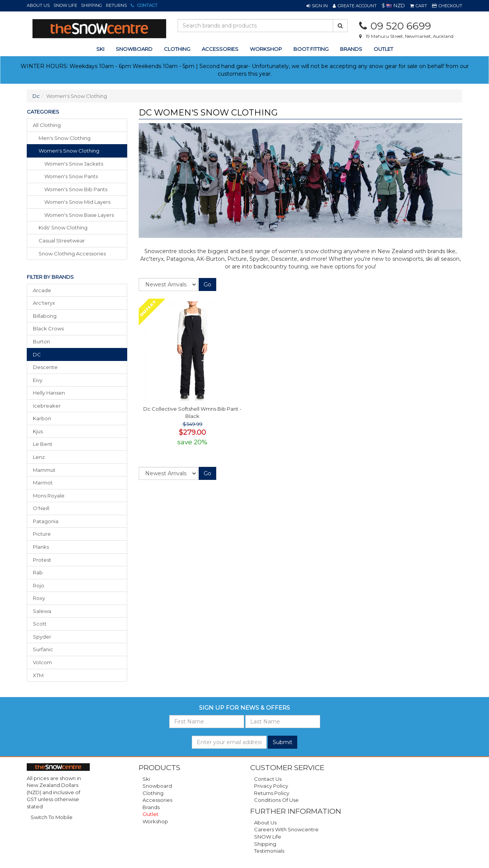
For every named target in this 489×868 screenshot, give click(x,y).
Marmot (43, 483)
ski (100, 49)
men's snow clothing (65, 138)
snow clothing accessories (72, 254)
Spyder (42, 637)
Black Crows (48, 328)
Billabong (45, 316)
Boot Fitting (311, 49)
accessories (220, 49)
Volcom (42, 662)
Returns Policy (272, 793)
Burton (41, 341)
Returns (116, 5)
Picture (42, 534)
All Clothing (47, 125)
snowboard (134, 49)
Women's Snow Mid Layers (77, 202)
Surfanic (43, 649)
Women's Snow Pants (71, 176)
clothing (177, 49)
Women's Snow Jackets (74, 164)
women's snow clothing (69, 151)
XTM (38, 675)
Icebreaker (47, 406)
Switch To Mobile (52, 817)
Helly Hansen (49, 393)
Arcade (42, 290)
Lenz (39, 457)
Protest (42, 560)
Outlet (383, 49)
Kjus (38, 431)
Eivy (38, 380)
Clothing (153, 793)
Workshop (266, 49)
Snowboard (157, 786)
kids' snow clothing (63, 228)
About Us (38, 5)
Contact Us (268, 779)
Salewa (42, 611)
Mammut (44, 470)
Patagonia (46, 521)
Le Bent (43, 444)
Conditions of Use (276, 800)
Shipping (91, 5)
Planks (41, 547)
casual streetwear (62, 241)
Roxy (39, 598)
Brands (351, 49)
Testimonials (269, 851)
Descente (45, 367)
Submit (283, 742)
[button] (317, 6)
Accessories (157, 800)
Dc (36, 96)
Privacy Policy (271, 786)
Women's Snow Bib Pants (76, 189)
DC (37, 354)
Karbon (42, 418)
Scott (40, 624)
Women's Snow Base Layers (79, 215)
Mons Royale (49, 496)
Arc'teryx (44, 303)
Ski (146, 779)
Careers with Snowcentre (286, 829)
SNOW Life (65, 5)
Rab (38, 572)
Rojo (39, 585)
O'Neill (41, 508)
